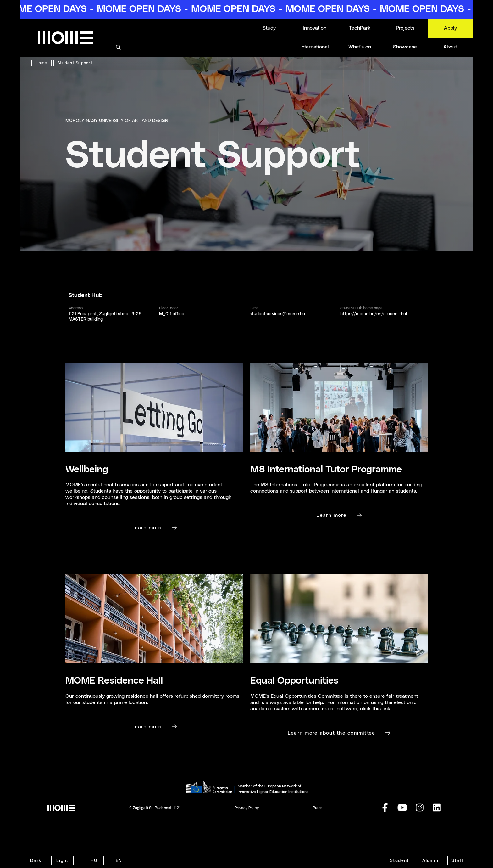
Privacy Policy (247, 808)
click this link (375, 709)
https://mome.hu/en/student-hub (374, 314)
